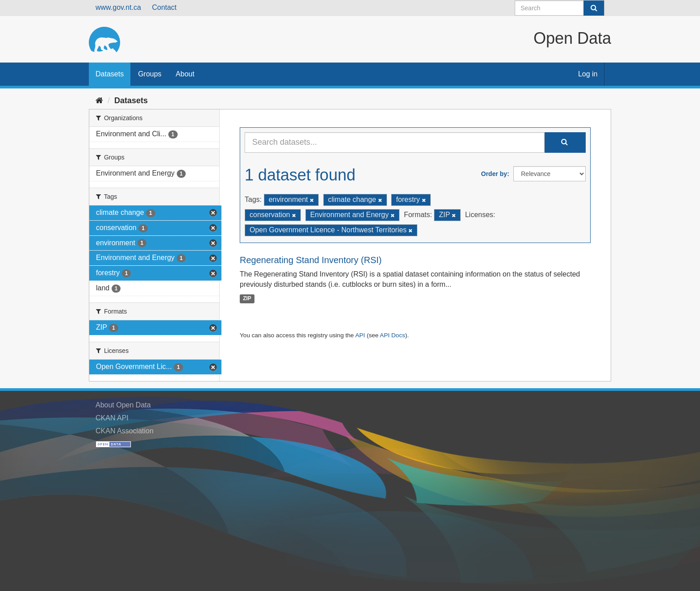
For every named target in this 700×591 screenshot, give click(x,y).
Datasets (110, 74)
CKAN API (112, 418)
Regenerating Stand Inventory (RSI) (311, 260)
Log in (588, 74)
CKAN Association (125, 431)
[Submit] (594, 8)
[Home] (99, 101)
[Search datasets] (560, 8)
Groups (150, 74)
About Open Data (123, 405)
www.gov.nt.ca (118, 7)
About (185, 74)
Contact (164, 7)
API (360, 335)
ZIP (247, 298)
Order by (494, 174)
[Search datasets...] (395, 143)
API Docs (393, 335)
